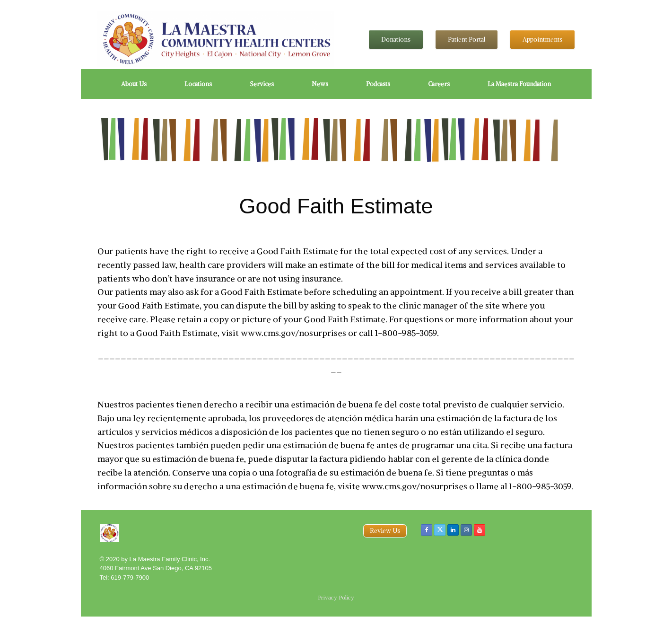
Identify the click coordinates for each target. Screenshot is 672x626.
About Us (134, 84)
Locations (198, 84)
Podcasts (378, 84)
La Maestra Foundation (519, 84)
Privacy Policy (336, 598)
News (320, 84)
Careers (439, 84)
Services (262, 84)
